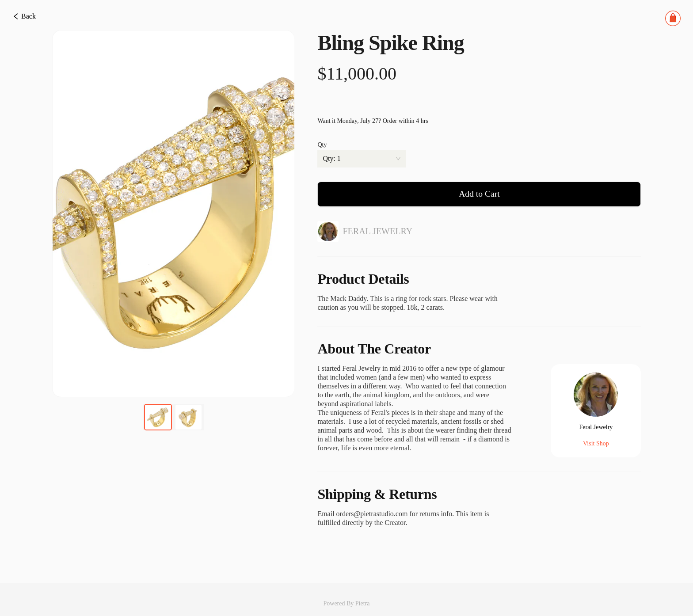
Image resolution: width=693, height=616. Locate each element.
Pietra (363, 590)
